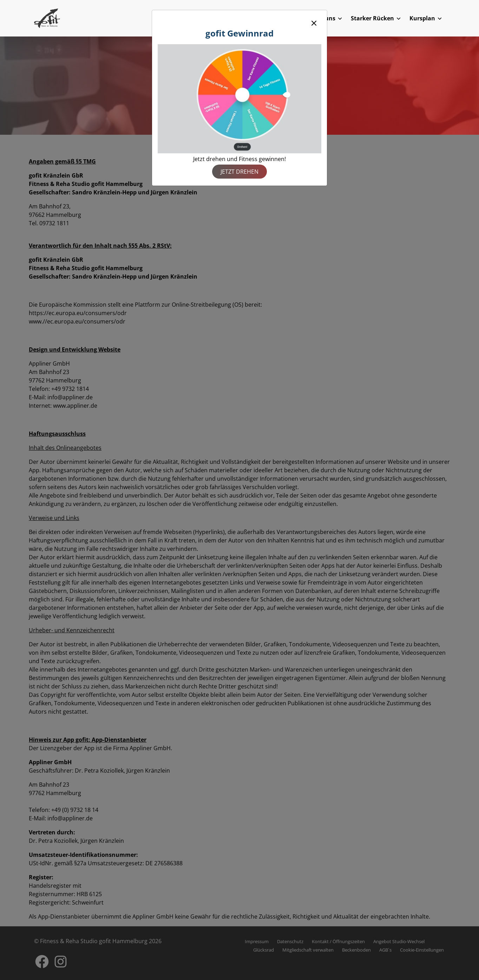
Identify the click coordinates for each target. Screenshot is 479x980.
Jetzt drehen (240, 172)
